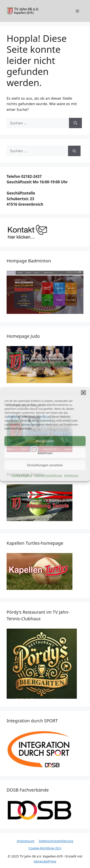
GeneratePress (45, 861)
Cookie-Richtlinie (22, 475)
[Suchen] (75, 123)
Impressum (71, 475)
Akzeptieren (45, 441)
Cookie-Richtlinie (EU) (45, 848)
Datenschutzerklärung (48, 475)
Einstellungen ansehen (45, 465)
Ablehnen (45, 453)
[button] (83, 392)
